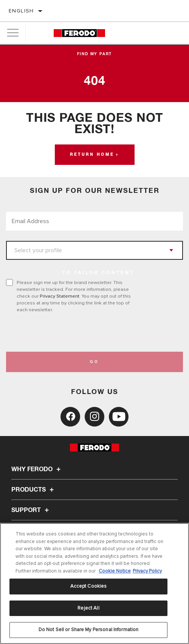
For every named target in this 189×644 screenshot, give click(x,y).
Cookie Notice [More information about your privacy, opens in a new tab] (115, 571)
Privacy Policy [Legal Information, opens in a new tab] (147, 571)
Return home (92, 155)
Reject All (88, 608)
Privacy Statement (60, 296)
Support (31, 510)
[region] (94, 583)
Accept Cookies (89, 586)
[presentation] (69, 332)
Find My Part (95, 54)
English (21, 11)
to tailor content (98, 273)
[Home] (79, 33)
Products (34, 490)
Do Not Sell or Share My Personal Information (89, 630)
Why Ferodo (37, 469)
